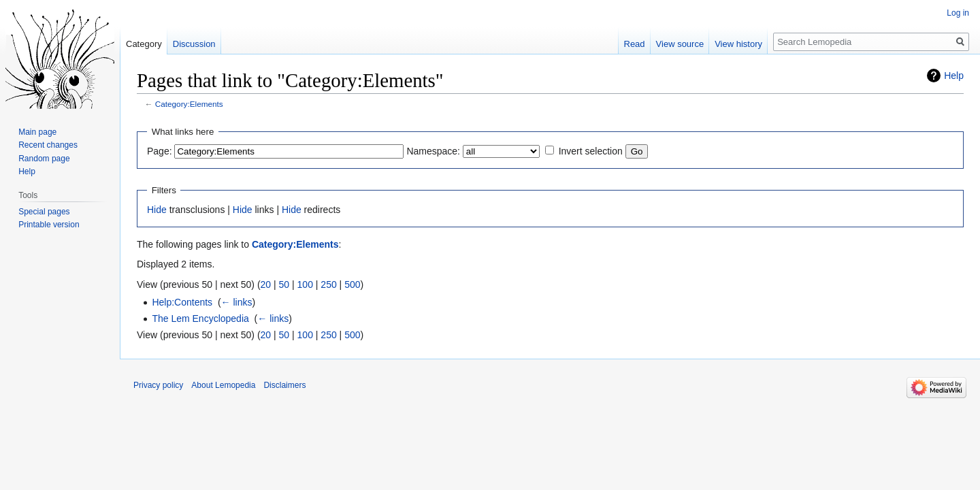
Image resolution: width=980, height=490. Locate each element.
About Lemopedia (223, 385)
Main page (37, 132)
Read (635, 44)
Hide (157, 210)
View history (738, 44)
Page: (160, 151)
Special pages (44, 212)
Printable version (49, 225)
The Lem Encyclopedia (200, 318)
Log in (958, 13)
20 (266, 284)
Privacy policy (158, 385)
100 (305, 284)
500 (352, 284)
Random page (44, 159)
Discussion (194, 44)
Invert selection (591, 151)
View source (680, 44)
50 (284, 284)
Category (144, 44)
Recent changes (48, 145)
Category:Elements (189, 104)
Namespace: (433, 151)
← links (237, 302)
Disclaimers (284, 385)
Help (954, 76)
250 (328, 284)
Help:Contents (182, 302)
